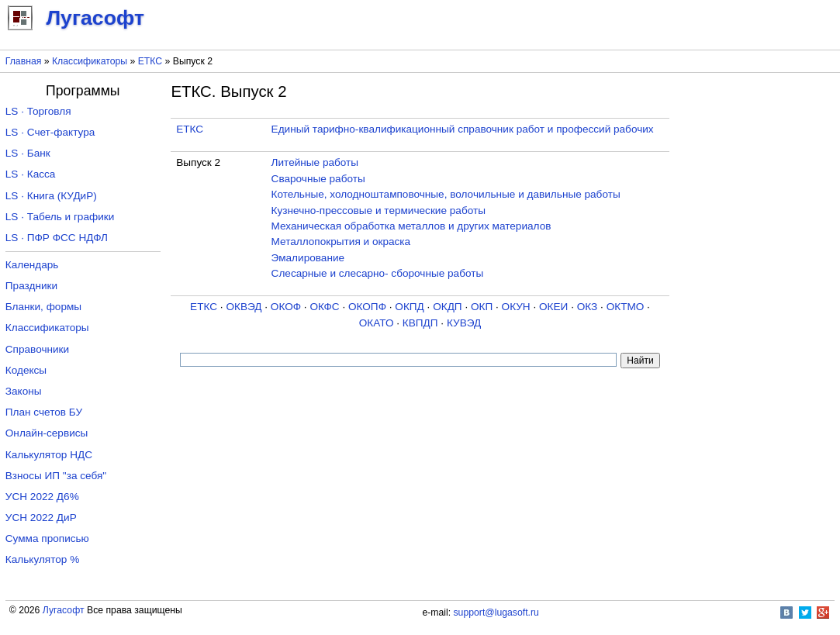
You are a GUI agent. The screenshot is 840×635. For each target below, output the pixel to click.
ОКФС (324, 307)
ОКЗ (588, 307)
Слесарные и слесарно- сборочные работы (378, 273)
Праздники (31, 286)
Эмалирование (308, 258)
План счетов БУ (44, 412)
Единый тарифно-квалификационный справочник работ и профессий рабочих (463, 129)
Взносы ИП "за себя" (56, 476)
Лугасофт (64, 610)
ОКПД (409, 307)
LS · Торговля (38, 111)
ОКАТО (377, 323)
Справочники (37, 349)
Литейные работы (315, 162)
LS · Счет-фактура (50, 132)
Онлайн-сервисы (47, 433)
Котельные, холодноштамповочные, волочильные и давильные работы (446, 194)
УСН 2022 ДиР (41, 518)
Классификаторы (90, 61)
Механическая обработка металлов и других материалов (411, 226)
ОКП (482, 307)
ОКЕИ (553, 307)
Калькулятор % (42, 559)
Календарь (32, 265)
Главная (24, 61)
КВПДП (420, 323)
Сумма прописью (47, 538)
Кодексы (26, 370)
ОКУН (516, 307)
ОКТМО (626, 307)
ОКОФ (286, 307)
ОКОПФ (367, 307)
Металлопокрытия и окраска (341, 242)
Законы (24, 391)
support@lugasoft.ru (496, 613)
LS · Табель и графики (60, 217)
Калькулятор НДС (49, 455)
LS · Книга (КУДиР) (51, 196)
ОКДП (447, 307)
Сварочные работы (318, 179)
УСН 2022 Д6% (42, 497)
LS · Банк (28, 153)
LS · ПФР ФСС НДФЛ (57, 238)
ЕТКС (150, 61)
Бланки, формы (43, 307)
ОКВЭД (244, 307)
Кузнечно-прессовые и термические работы (379, 211)
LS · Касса (31, 174)
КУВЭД (464, 323)
